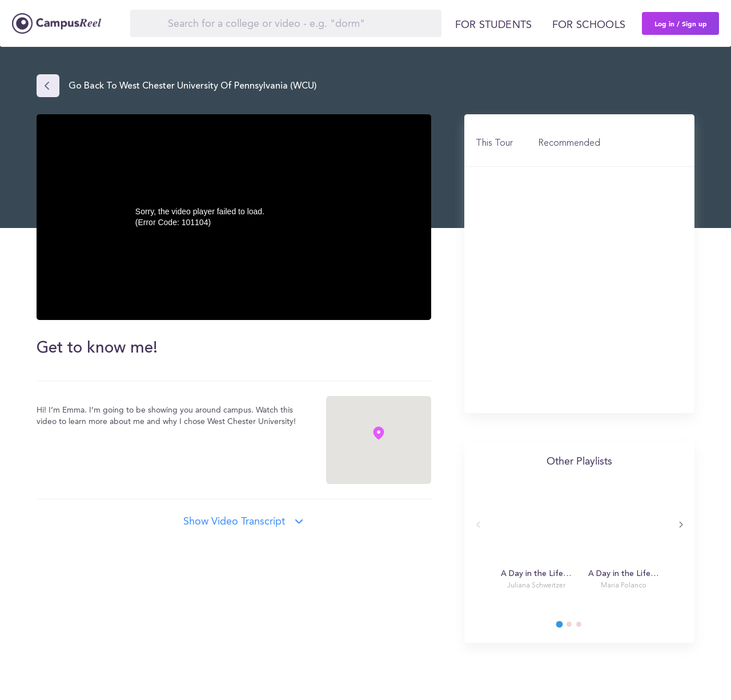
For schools (589, 25)
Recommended (569, 143)
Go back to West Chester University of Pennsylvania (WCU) (192, 86)
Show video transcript (234, 522)
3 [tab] (584, 627)
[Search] (286, 23)
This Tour (494, 143)
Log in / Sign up (681, 23)
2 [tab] (575, 627)
